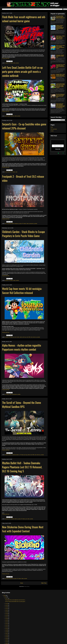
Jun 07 (7, 633)
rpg (27, 455)
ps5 (16, 337)
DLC (6, 224)
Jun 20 (7, 612)
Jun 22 (7, 609)
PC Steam (11, 63)
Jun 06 (7, 635)
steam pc (12, 116)
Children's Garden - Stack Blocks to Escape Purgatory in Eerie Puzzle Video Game (23, 234)
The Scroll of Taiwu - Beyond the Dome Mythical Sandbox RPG (22, 405)
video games (14, 394)
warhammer (31, 224)
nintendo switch (14, 519)
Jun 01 (7, 643)
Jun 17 (7, 617)
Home (22, 583)
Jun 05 (7, 637)
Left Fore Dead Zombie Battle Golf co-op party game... (15, 602)
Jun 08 (7, 632)
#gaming (7, 519)
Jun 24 (7, 605)
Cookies (52, 131)
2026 (4, 595)
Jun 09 (7, 630)
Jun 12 (7, 625)
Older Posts (44, 583)
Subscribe (58, 149)
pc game (7, 63)
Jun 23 (7, 607)
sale (16, 172)
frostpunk (16, 224)
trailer (14, 63)
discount (9, 172)
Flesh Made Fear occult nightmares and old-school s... (15, 600)
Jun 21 (7, 610)
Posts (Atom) (27, 586)
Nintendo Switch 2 (16, 455)
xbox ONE (28, 337)
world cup (24, 337)
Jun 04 (7, 638)
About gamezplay (54, 129)
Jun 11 (7, 627)
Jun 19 (7, 614)
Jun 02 (7, 642)
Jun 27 (7, 598)
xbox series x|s (34, 337)
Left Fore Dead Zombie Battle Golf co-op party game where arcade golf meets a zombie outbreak (22, 72)
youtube (17, 63)
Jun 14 (7, 622)
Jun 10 (7, 628)
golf (6, 116)
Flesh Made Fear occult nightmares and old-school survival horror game (24, 19)
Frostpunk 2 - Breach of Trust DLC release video (60, 56)
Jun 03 (7, 640)
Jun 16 (7, 619)
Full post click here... (6, 58)
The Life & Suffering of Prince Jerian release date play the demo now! (60, 96)
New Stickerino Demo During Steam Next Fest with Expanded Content (23, 529)
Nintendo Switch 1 (9, 455)
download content (11, 224)
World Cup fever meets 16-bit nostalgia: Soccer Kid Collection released (22, 291)
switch (18, 337)
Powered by (58, 153)
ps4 (14, 337)
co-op (6, 172)
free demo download (9, 579)
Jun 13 (7, 623)
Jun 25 (7, 604)
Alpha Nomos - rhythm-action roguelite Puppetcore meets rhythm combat (22, 347)
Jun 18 (7, 615)
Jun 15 (7, 620)
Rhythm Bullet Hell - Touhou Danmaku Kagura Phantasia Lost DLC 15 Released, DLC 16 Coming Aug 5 (22, 467)
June (5, 597)
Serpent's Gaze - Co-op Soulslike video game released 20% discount (24, 126)
